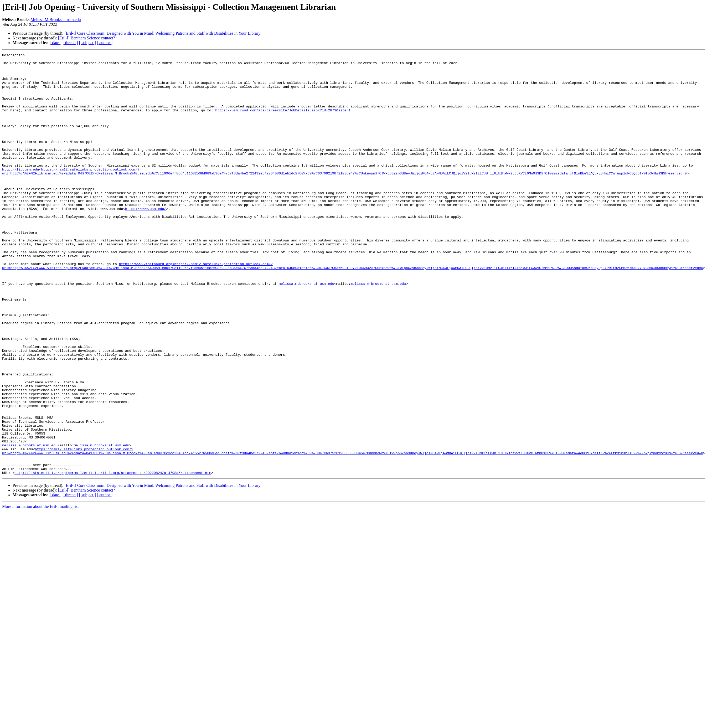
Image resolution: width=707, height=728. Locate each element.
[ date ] (56, 43)
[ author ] (105, 43)
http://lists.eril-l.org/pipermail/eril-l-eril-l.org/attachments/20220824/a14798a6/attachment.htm (113, 557)
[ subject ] (87, 43)
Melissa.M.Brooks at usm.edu (56, 20)
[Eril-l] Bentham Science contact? (86, 38)
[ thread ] (70, 43)
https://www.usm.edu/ (146, 240)
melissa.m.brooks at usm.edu (306, 330)
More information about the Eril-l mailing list (40, 591)
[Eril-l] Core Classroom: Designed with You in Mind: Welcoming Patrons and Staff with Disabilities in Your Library (162, 33)
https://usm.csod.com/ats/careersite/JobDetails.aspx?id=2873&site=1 (283, 122)
